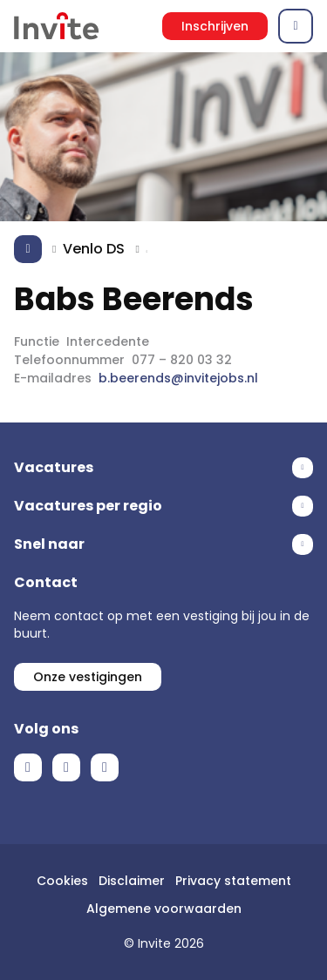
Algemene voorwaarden (164, 909)
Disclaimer (132, 881)
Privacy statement (233, 881)
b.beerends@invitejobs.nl (178, 378)
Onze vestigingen (88, 677)
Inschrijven (215, 26)
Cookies (62, 881)
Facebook (28, 767)
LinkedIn (66, 767)
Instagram (105, 767)
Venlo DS (94, 249)
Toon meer (163, 468)
